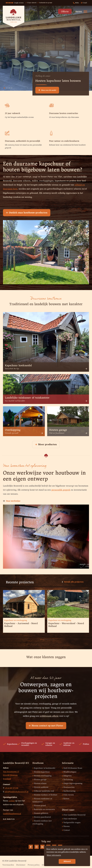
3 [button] (47, 638)
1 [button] (40, 638)
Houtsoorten (68, 787)
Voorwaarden (8, 865)
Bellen (76, 3)
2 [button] (44, 638)
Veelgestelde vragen (71, 823)
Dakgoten (67, 776)
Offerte (65, 12)
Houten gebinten (40, 813)
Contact (66, 830)
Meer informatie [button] (54, 855)
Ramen (66, 799)
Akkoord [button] (67, 861)
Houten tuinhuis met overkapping (42, 822)
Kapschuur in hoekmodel (44, 768)
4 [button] (51, 638)
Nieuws (66, 826)
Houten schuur (40, 783)
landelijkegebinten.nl (12, 814)
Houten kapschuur (41, 772)
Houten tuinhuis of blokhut (45, 795)
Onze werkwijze (12, 501)
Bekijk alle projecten (73, 582)
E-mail (84, 3)
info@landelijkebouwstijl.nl (16, 792)
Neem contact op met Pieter (46, 736)
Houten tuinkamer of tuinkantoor (42, 800)
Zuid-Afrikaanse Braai (72, 768)
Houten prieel (39, 806)
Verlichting (67, 780)
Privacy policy (34, 865)
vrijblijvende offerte (49, 726)
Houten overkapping (42, 776)
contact (12, 801)
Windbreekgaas (69, 772)
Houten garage (39, 780)
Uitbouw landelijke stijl (43, 791)
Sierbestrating (69, 791)
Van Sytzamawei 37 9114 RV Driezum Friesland (11, 775)
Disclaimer (21, 865)
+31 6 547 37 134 (11, 788)
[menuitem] (64, 12)
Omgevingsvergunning (72, 783)
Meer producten (46, 445)
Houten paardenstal (42, 817)
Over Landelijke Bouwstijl (74, 815)
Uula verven (68, 795)
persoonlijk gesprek (61, 490)
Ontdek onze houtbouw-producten (27, 213)
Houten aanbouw (40, 787)
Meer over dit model (47, 90)
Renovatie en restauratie (44, 809)
